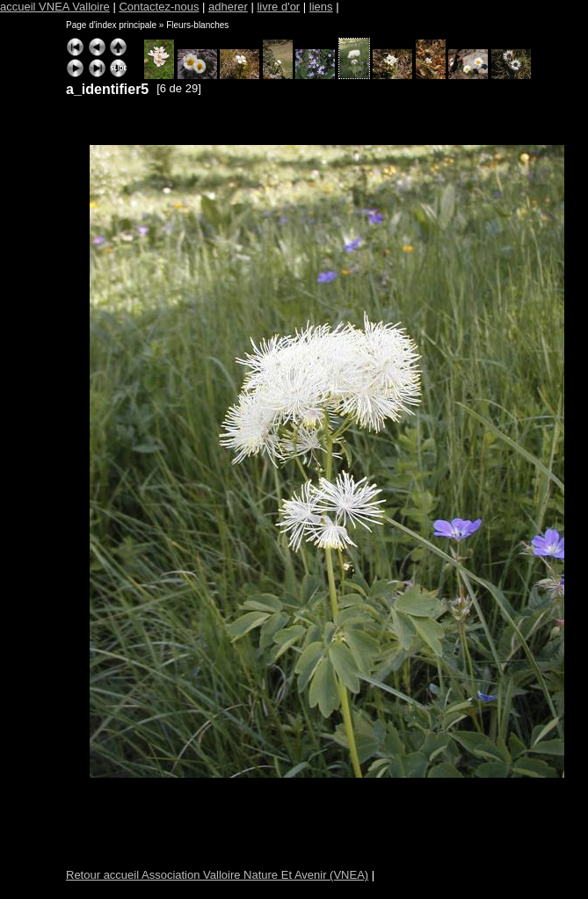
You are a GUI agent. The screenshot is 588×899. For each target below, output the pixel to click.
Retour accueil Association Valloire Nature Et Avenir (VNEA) (217, 875)
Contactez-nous (159, 7)
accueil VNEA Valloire (55, 7)
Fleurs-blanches (197, 25)
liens (321, 7)
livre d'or (278, 7)
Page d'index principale (111, 25)
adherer (228, 7)
